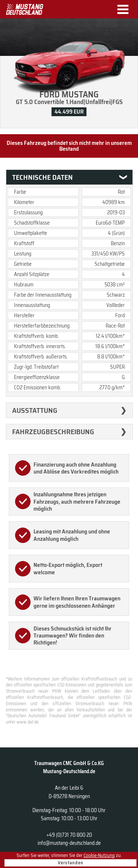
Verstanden (71, 863)
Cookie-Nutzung (99, 855)
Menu (126, 9)
